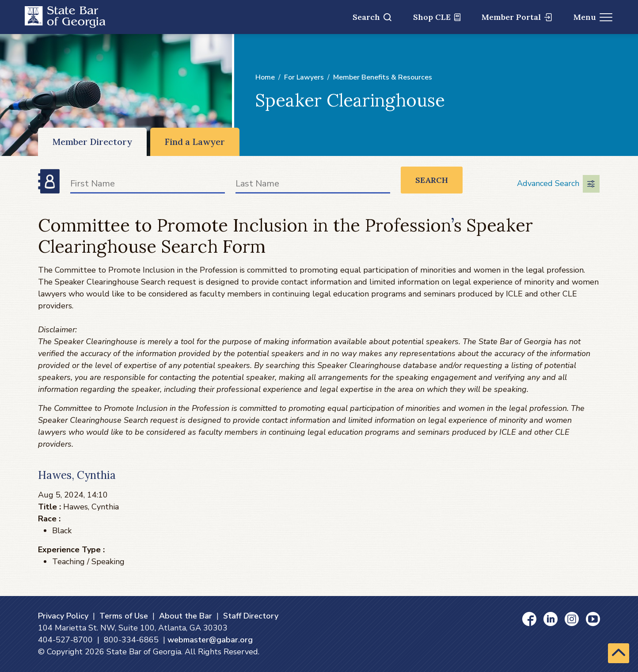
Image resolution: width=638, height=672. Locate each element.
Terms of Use (124, 616)
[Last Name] (313, 185)
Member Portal (517, 17)
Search (372, 17)
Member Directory (92, 142)
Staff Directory (251, 616)
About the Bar (186, 616)
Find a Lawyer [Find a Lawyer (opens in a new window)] (195, 142)
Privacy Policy (63, 616)
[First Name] (148, 185)
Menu (593, 17)
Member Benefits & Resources (383, 77)
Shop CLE (437, 17)
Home (265, 77)
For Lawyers (304, 77)
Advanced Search (558, 184)
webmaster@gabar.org (210, 640)
